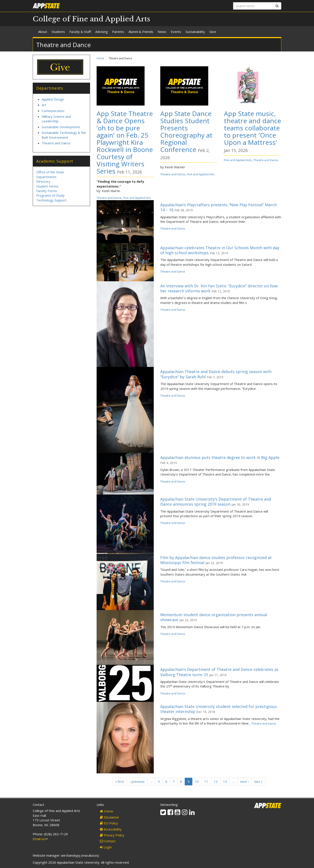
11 (206, 781)
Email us (40, 839)
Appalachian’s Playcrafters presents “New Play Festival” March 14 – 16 (218, 207)
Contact (108, 841)
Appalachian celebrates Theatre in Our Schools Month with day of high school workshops (220, 250)
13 (225, 781)
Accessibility (111, 829)
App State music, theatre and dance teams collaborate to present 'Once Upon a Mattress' (253, 128)
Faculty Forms (47, 191)
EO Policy (109, 823)
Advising (102, 32)
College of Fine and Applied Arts (91, 19)
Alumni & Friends (141, 32)
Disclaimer (110, 817)
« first (120, 781)
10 (197, 781)
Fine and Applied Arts (137, 198)
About (43, 32)
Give (213, 32)
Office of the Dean (50, 172)
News (162, 32)
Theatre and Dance (109, 198)
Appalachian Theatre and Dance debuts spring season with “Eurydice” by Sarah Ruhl (216, 374)
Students (58, 32)
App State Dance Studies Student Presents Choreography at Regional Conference (186, 131)
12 (216, 781)
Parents (118, 32)
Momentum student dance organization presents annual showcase (214, 617)
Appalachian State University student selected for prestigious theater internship (219, 709)
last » (259, 781)
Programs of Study (50, 195)
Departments (46, 177)
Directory (43, 181)
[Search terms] (253, 6)
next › (245, 781)
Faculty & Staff (80, 32)
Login (106, 847)
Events (176, 32)
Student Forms (47, 186)
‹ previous (137, 781)
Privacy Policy (112, 835)
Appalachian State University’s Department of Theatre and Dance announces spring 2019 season (216, 502)
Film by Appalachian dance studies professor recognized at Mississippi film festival (216, 560)
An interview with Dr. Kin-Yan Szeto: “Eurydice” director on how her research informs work (219, 288)
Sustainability (195, 32)
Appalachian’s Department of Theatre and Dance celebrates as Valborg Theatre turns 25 (219, 672)
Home (100, 58)
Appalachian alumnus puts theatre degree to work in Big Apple (220, 457)
